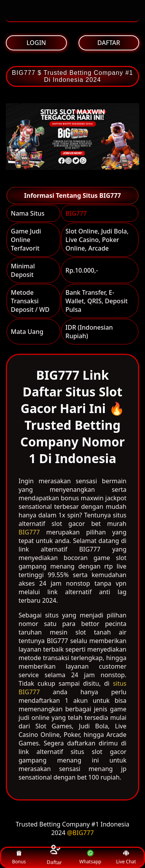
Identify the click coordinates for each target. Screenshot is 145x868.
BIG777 (76, 213)
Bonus (19, 857)
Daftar (55, 857)
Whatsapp (90, 857)
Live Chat (126, 857)
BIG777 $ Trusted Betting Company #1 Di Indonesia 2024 (72, 76)
